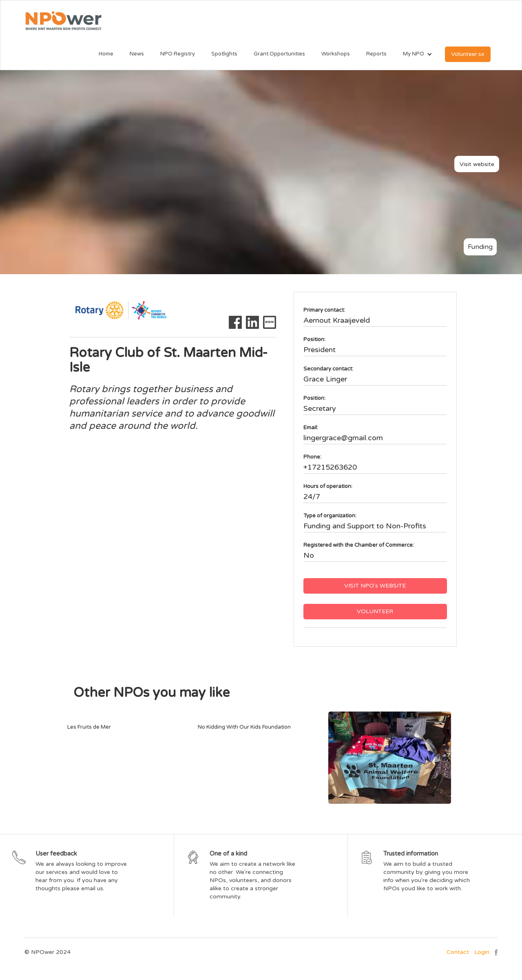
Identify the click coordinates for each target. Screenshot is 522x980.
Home (106, 54)
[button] (414, 54)
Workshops (336, 54)
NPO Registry (178, 54)
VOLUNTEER (375, 611)
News (137, 54)
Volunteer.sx (468, 54)
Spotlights (224, 54)
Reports (376, 54)
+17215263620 (330, 467)
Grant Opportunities (279, 54)
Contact (458, 952)
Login (482, 952)
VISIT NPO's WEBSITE (375, 586)
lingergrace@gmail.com (343, 438)
